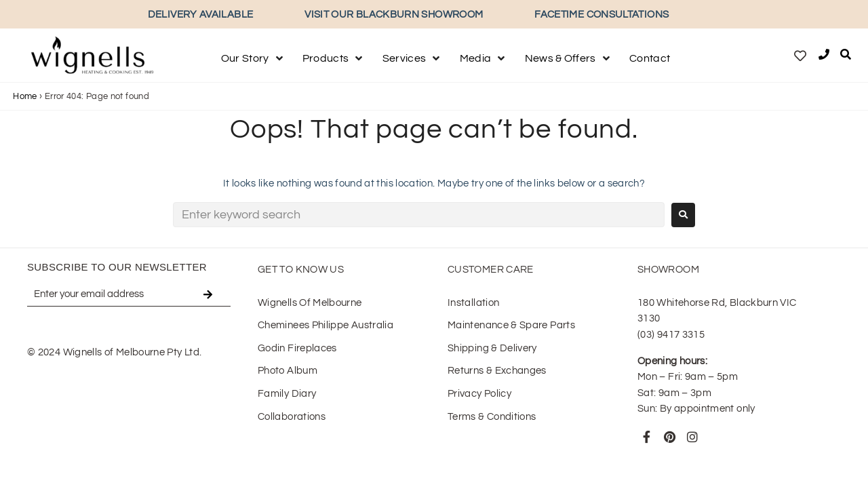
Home (25, 96)
